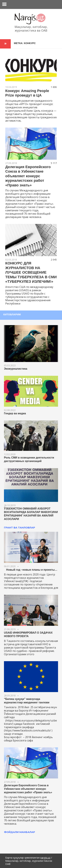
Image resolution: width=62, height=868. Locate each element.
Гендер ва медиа (15, 413)
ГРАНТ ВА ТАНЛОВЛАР (20, 528)
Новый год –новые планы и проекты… (31, 570)
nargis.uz (45, 858)
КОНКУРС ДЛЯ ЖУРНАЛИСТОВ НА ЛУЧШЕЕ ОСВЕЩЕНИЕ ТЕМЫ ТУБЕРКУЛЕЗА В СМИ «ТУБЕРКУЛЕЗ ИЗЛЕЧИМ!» (31, 272)
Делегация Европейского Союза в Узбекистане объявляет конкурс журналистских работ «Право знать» (28, 176)
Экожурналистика (16, 369)
